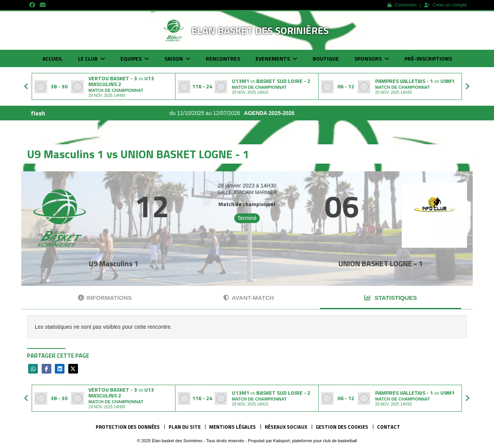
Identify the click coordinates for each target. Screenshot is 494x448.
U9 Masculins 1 (113, 263)
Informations (105, 298)
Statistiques (391, 298)
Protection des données (128, 427)
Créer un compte (446, 5)
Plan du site (185, 427)
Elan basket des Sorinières (260, 30)
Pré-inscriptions (428, 58)
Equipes (135, 58)
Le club (91, 58)
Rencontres (223, 58)
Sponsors (372, 58)
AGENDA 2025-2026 (283, 113)
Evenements (276, 58)
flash (38, 113)
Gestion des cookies (342, 427)
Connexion (402, 5)
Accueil (52, 58)
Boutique (326, 58)
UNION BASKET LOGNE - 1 (381, 263)
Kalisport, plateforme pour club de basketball (315, 441)
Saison (177, 58)
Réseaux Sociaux (286, 427)
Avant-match (248, 298)
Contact (389, 427)
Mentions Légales (233, 427)
